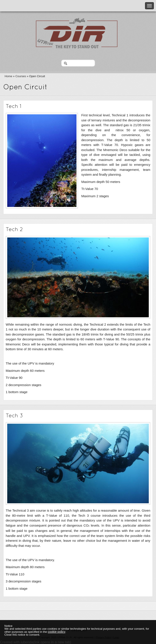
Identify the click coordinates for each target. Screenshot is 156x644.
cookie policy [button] (57, 632)
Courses (21, 76)
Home (8, 76)
